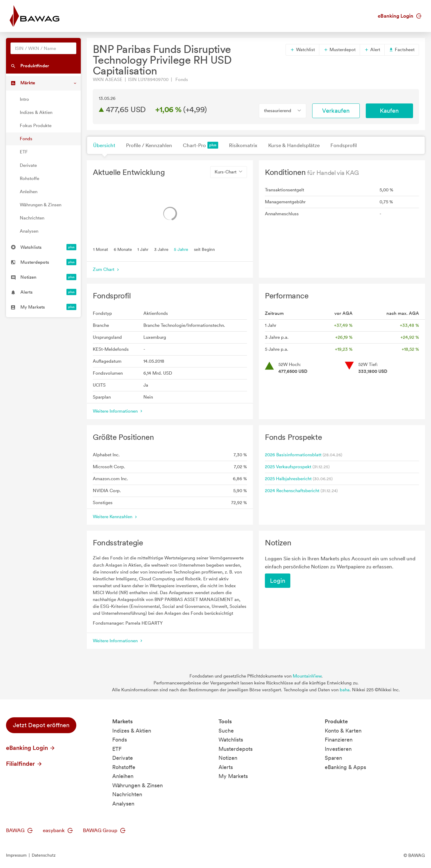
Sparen (333, 758)
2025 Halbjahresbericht (288, 479)
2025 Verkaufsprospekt (288, 467)
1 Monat (101, 249)
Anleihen (29, 192)
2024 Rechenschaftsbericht (292, 491)
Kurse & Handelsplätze (294, 145)
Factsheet (402, 50)
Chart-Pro (201, 145)
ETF (24, 152)
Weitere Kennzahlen (116, 517)
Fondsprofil (344, 145)
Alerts (226, 767)
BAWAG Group (104, 830)
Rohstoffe (29, 179)
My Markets (233, 776)
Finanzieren (339, 740)
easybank (58, 830)
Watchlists (231, 740)
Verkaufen (336, 111)
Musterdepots (236, 749)
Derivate (28, 165)
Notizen (228, 758)
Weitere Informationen (118, 411)
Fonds (26, 139)
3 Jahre (161, 249)
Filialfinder (24, 764)
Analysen (29, 231)
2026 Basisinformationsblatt (293, 455)
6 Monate (123, 249)
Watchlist (302, 50)
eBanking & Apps (345, 767)
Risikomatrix (243, 145)
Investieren (338, 749)
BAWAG (19, 830)
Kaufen (389, 111)
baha (345, 690)
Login (278, 581)
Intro (24, 99)
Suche (226, 731)
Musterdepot (340, 50)
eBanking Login (400, 16)
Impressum (16, 855)
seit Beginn (204, 249)
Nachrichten (32, 218)
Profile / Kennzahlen (149, 145)
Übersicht (104, 145)
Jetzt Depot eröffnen (41, 725)
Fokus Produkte (36, 126)
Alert (372, 50)
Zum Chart (107, 269)
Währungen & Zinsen (41, 205)
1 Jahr (143, 249)
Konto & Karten (343, 731)
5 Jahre (181, 249)
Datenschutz (44, 855)
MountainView (307, 676)
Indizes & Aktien (36, 112)
